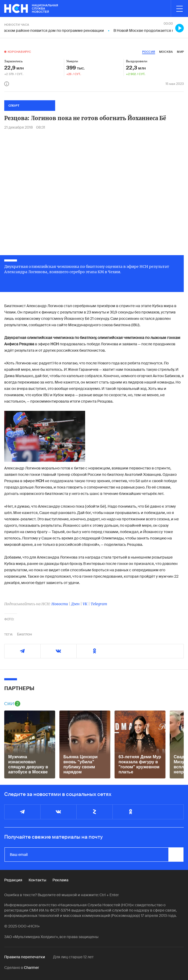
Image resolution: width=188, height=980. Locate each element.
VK (85, 604)
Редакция (13, 880)
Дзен (75, 604)
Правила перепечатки (25, 957)
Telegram (99, 604)
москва (166, 52)
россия (149, 52)
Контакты (37, 880)
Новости (60, 604)
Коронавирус (19, 52)
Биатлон (25, 634)
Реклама (60, 880)
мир (180, 52)
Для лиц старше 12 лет (73, 957)
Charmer (31, 968)
